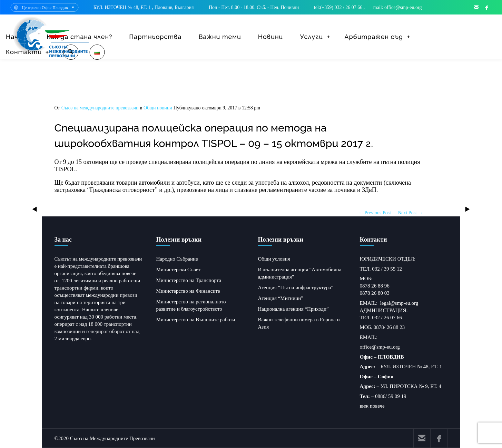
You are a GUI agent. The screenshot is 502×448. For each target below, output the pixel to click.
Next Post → (410, 213)
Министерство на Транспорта (189, 280)
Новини (271, 37)
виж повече (372, 406)
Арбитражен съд (374, 37)
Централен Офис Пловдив (45, 8)
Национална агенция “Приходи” (293, 309)
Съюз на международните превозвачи (100, 108)
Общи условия (274, 259)
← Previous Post (375, 213)
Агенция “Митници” (281, 298)
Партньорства (155, 37)
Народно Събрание (177, 259)
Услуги (311, 37)
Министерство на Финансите (188, 291)
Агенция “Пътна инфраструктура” (296, 288)
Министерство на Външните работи (196, 320)
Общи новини (158, 108)
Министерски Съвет (178, 270)
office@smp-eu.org (380, 347)
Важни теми (220, 37)
